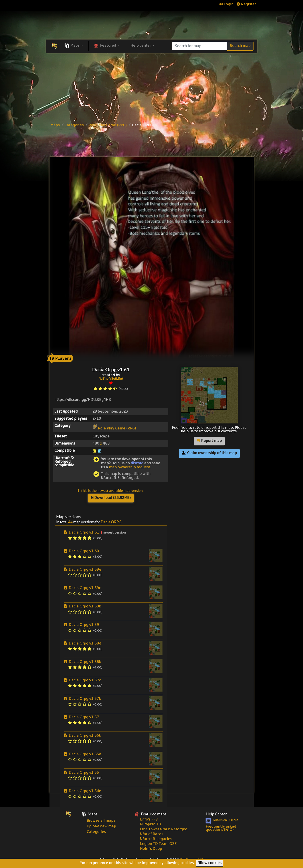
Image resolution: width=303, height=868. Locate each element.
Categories (74, 125)
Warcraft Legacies (156, 839)
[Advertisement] (152, 143)
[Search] (200, 46)
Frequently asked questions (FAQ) (221, 828)
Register (246, 4)
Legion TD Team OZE (158, 844)
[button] (74, 46)
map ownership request (130, 467)
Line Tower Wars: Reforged (164, 829)
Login (226, 4)
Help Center (216, 814)
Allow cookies (210, 863)
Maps (55, 125)
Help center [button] (141, 46)
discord (137, 463)
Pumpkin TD (151, 825)
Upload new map (101, 826)
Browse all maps (101, 821)
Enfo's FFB (149, 820)
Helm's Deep (151, 849)
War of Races (152, 834)
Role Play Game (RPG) (108, 125)
